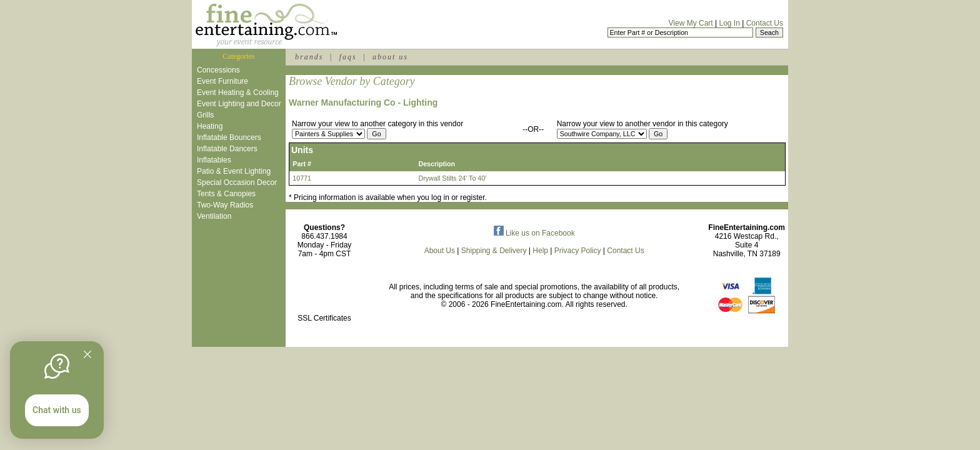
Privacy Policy (578, 251)
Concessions (218, 70)
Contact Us (765, 23)
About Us (440, 251)
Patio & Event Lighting (234, 171)
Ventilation (214, 216)
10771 (302, 178)
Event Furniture (222, 81)
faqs (348, 57)
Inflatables (214, 160)
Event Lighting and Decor (239, 104)
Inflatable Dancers (227, 149)
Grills (205, 115)
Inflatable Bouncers (229, 137)
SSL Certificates (324, 318)
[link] (324, 292)
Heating (210, 126)
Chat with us (57, 410)
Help (540, 251)
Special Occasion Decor (237, 182)
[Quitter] (87, 354)
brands (309, 57)
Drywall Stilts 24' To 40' (452, 178)
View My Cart (691, 23)
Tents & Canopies (226, 194)
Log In (729, 23)
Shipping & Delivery (494, 251)
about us (390, 57)
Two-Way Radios (225, 205)
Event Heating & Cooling (238, 92)
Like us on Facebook (534, 233)
